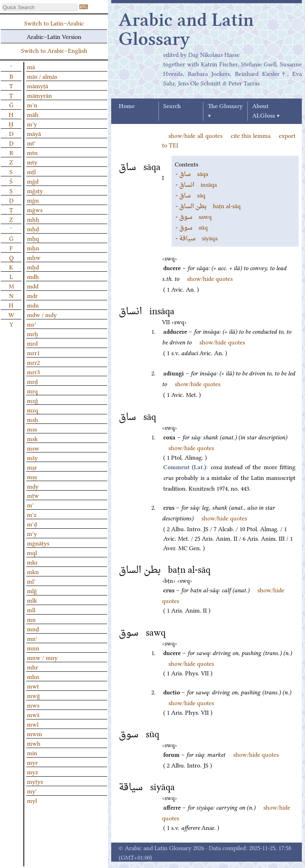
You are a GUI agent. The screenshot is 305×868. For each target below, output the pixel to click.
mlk (32, 600)
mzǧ (33, 400)
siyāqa (198, 238)
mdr (32, 295)
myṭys (35, 781)
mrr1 (33, 352)
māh (33, 114)
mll (31, 609)
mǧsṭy (35, 190)
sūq (193, 227)
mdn (33, 305)
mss (32, 429)
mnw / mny (42, 657)
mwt (33, 686)
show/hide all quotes (195, 135)
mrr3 (33, 371)
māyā (34, 133)
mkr (32, 562)
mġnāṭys (38, 543)
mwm (35, 733)
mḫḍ (33, 267)
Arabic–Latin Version (54, 36)
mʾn (32, 104)
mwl (33, 724)
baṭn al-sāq (210, 205)
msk (32, 438)
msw (33, 448)
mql (32, 552)
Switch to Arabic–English (54, 50)
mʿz (32, 514)
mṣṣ (32, 476)
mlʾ (31, 581)
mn (31, 619)
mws (33, 705)
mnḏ (33, 628)
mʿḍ (32, 524)
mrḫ (33, 333)
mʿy (32, 533)
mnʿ (32, 638)
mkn (33, 571)
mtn (32, 152)
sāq (192, 195)
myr (32, 762)
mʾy (32, 124)
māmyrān (40, 95)
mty (32, 162)
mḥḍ (33, 228)
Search (172, 106)
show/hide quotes (210, 278)
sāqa (194, 173)
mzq (33, 410)
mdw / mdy (42, 314)
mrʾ (32, 324)
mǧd (33, 181)
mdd (33, 286)
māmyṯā (38, 85)
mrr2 (33, 362)
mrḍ (32, 381)
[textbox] (40, 7)
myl (32, 800)
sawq (195, 216)
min (32, 752)
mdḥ (33, 276)
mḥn (33, 247)
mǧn (33, 200)
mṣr (32, 467)
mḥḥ (33, 219)
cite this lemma (251, 135)
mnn (33, 648)
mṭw (33, 495)
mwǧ (34, 695)
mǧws (35, 209)
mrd (32, 343)
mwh (34, 743)
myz (33, 771)
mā (31, 66)
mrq (32, 391)
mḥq (33, 238)
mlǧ (32, 590)
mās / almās (42, 76)
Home (127, 106)
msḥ (33, 419)
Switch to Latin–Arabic (54, 23)
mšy (32, 457)
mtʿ (31, 143)
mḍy (33, 486)
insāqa (198, 184)
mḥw (34, 257)
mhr (33, 667)
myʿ (32, 791)
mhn (33, 676)
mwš (33, 714)
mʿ (30, 505)
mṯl (31, 171)
